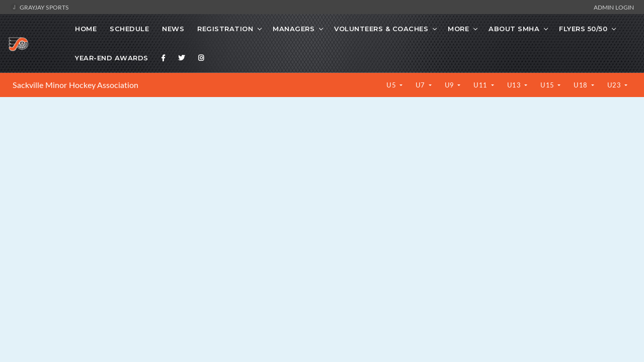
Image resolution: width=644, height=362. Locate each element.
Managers (294, 29)
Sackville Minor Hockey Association (75, 85)
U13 (515, 85)
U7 (421, 85)
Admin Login (614, 7)
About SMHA (514, 29)
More (458, 29)
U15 (548, 85)
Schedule (129, 29)
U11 (481, 85)
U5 (392, 85)
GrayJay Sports (39, 7)
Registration (225, 29)
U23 (615, 85)
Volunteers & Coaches (381, 29)
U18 (581, 85)
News (173, 29)
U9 (451, 85)
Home (86, 29)
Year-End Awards (112, 58)
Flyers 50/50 (583, 29)
